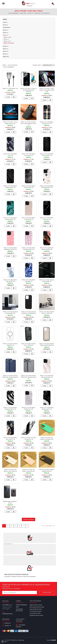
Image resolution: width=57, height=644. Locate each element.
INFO (17, 607)
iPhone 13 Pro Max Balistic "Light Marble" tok (10, 281)
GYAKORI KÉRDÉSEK (21, 605)
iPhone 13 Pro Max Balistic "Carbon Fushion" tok (47, 155)
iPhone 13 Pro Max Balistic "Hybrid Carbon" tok (10, 187)
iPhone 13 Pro (7, 41)
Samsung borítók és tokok (37, 607)
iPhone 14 (6, 46)
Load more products (28, 519)
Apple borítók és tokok (36, 605)
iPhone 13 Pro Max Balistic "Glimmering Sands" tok (47, 376)
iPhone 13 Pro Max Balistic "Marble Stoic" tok (28, 408)
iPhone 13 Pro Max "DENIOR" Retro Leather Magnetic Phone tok (28, 123)
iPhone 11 (6, 30)
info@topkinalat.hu (7, 614)
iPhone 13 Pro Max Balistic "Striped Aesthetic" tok (10, 408)
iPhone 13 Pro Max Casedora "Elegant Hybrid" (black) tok (47, 344)
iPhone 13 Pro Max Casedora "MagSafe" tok (10, 344)
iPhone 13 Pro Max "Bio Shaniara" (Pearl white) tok (10, 470)
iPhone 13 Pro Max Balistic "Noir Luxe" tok (47, 218)
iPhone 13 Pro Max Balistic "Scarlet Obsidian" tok (47, 249)
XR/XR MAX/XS (7, 27)
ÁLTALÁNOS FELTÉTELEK (19, 610)
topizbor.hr (8, 626)
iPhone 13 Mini (7, 37)
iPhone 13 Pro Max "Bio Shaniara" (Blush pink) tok (28, 470)
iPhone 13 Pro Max (9, 43)
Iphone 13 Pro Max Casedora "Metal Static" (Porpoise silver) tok (28, 377)
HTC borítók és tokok (36, 611)
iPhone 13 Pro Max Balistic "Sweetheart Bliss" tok (28, 249)
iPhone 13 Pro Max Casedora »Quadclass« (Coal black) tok (28, 312)
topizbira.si (8, 623)
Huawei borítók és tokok (36, 615)
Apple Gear (6, 56)
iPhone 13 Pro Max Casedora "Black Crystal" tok (47, 281)
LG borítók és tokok (35, 613)
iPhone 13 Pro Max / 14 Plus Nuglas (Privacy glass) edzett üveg (47, 90)
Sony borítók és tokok (36, 609)
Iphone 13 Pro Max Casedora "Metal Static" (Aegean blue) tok (10, 376)
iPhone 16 (6, 51)
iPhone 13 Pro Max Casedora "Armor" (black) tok (28, 344)
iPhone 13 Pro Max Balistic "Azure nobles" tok (10, 438)
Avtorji (51, 640)
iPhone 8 (5, 25)
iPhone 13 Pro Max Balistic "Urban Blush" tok (28, 218)
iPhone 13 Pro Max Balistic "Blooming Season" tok (47, 187)
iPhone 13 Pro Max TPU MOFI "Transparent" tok (28, 438)
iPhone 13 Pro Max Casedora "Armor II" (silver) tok (47, 312)
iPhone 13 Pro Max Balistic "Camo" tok (10, 155)
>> (27, 526)
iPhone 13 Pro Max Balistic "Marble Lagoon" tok (10, 218)
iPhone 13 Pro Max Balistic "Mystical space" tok (47, 408)
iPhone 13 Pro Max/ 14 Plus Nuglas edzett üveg (10, 123)
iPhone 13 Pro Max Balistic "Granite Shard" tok (28, 187)
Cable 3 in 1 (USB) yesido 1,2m (10, 88)
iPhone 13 (6, 35)
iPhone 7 (5, 22)
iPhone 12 (6, 33)
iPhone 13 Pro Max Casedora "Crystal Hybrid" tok (10, 312)
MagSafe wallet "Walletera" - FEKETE (10, 502)
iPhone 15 (6, 49)
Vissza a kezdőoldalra (14, 13)
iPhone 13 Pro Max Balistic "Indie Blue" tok (28, 281)
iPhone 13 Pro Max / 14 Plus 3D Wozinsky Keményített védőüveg (28, 90)
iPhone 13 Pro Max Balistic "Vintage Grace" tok (47, 123)
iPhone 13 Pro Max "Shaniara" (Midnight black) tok (47, 470)
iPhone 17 (6, 54)
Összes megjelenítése (9, 67)
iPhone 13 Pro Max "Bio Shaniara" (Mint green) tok (47, 438)
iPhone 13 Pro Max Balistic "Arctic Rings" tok (28, 155)
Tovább (8, 97)
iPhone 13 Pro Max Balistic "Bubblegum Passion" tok (10, 249)
